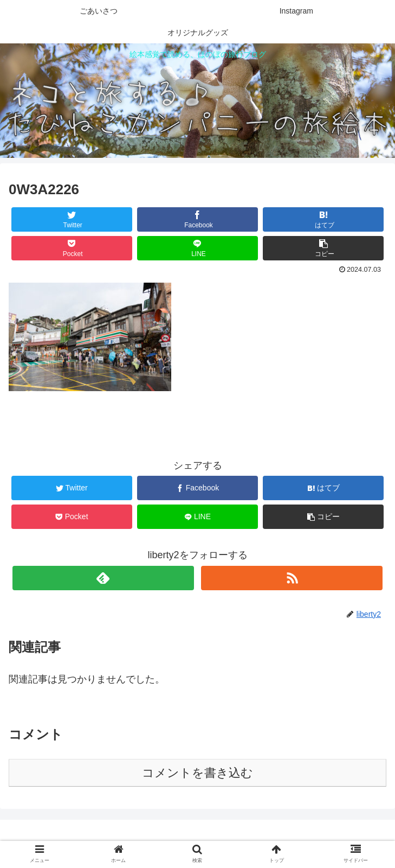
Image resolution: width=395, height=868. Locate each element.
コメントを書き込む (197, 773)
